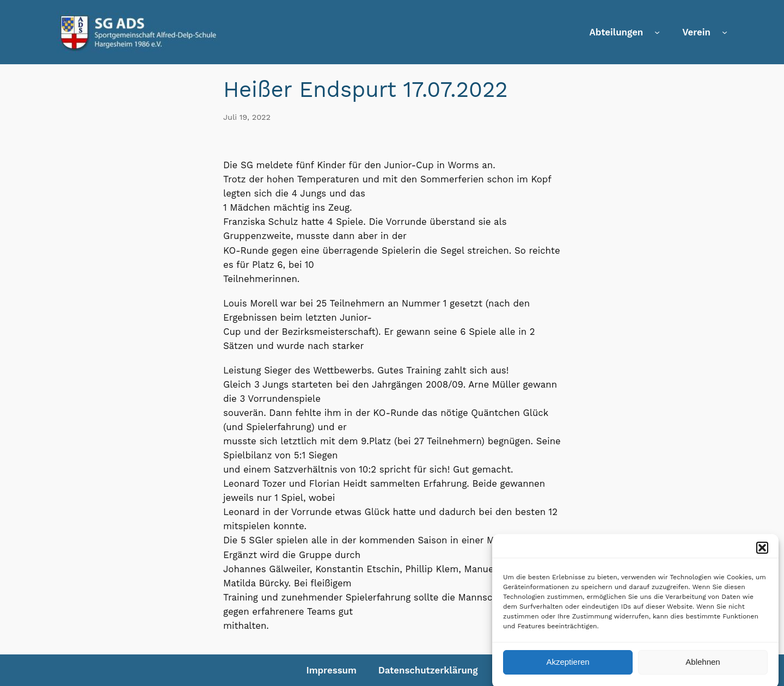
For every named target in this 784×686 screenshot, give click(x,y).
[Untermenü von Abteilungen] (657, 32)
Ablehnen (703, 667)
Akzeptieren (568, 667)
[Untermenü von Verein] (725, 32)
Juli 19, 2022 (247, 117)
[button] (762, 553)
